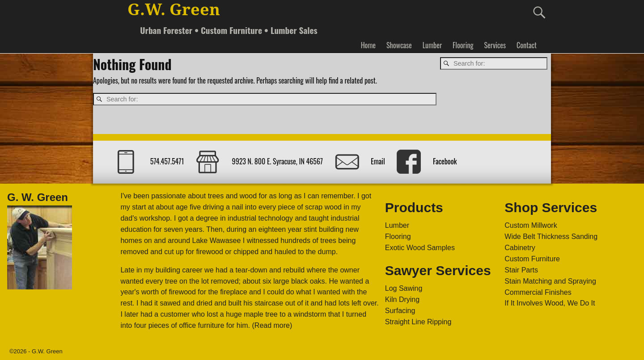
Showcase (399, 45)
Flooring (463, 45)
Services (495, 45)
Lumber (432, 45)
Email (378, 161)
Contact (527, 45)
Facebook (445, 161)
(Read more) (272, 325)
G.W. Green (174, 10)
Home (368, 45)
